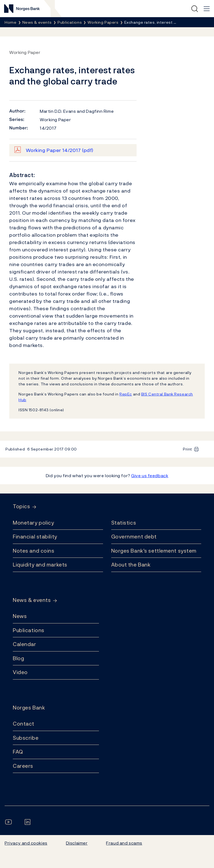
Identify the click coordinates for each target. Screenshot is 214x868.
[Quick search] (195, 9)
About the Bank (131, 565)
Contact (24, 724)
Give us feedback (150, 476)
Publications (29, 630)
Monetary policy (33, 523)
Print (188, 449)
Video (20, 672)
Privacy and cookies (26, 843)
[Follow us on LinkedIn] (29, 822)
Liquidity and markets (40, 565)
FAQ (18, 752)
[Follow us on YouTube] (10, 822)
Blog (18, 658)
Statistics (124, 523)
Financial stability (35, 537)
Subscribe (26, 738)
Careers (23, 766)
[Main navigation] (207, 9)
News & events (32, 600)
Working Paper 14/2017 (60, 150)
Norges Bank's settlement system (154, 551)
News (20, 616)
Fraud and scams (124, 843)
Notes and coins (34, 551)
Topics (21, 506)
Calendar (25, 644)
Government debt (134, 537)
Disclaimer (77, 843)
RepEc (126, 394)
